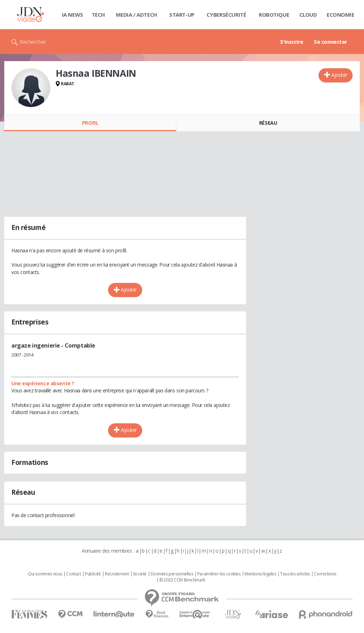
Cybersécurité (226, 15)
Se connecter (331, 42)
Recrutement (117, 574)
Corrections (325, 574)
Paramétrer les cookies (219, 574)
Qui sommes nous (45, 574)
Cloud (308, 15)
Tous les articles (295, 574)
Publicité (93, 574)
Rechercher (33, 42)
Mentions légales (260, 574)
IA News (73, 15)
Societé (140, 574)
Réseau (268, 123)
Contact (73, 574)
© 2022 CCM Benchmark (182, 580)
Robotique (274, 15)
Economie (341, 15)
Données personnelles (172, 574)
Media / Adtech (136, 15)
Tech (98, 15)
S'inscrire (292, 42)
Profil (90, 123)
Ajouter (339, 75)
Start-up (182, 15)
